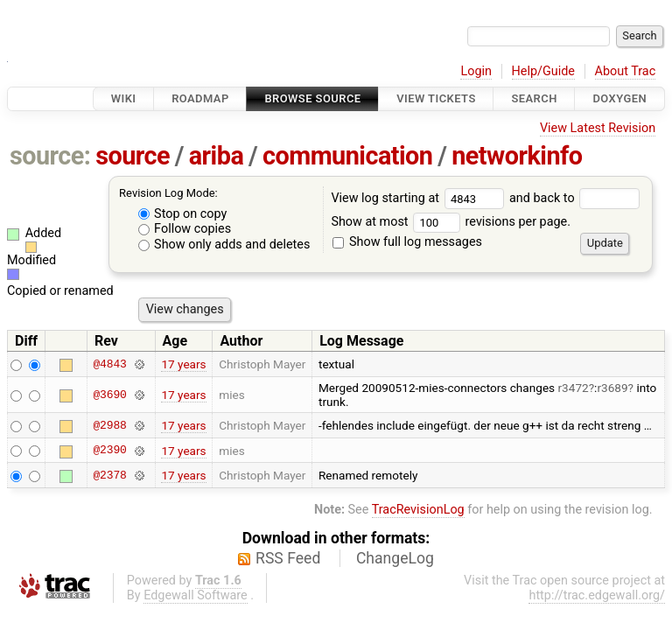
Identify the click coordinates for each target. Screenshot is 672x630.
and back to (574, 198)
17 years (183, 364)
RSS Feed (288, 558)
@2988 (109, 425)
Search (534, 98)
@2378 (109, 475)
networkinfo (517, 156)
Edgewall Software (196, 595)
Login (476, 71)
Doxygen (619, 98)
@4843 (109, 364)
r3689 (612, 388)
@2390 (109, 451)
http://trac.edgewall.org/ (597, 595)
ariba (217, 156)
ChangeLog (395, 558)
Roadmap (200, 98)
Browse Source (312, 98)
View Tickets (436, 98)
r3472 (574, 388)
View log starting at (420, 198)
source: (50, 156)
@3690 (109, 395)
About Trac (626, 71)
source (133, 156)
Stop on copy (183, 214)
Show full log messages (407, 242)
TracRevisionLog (418, 510)
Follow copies (185, 229)
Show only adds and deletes (224, 245)
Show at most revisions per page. (451, 222)
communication (347, 156)
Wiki (124, 98)
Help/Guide (543, 71)
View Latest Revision (598, 128)
